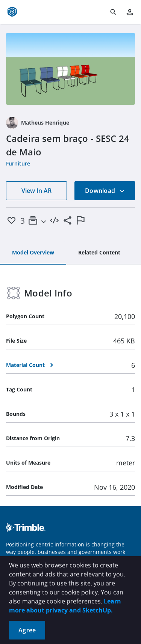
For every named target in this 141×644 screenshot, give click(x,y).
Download (105, 191)
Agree (27, 630)
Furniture (18, 163)
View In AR (36, 191)
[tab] (33, 253)
